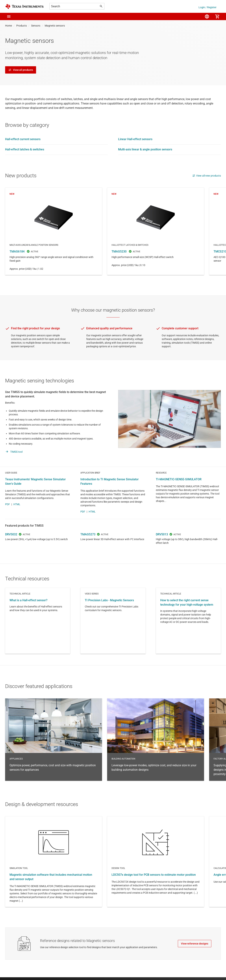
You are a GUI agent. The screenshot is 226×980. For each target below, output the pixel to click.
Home (9, 26)
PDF (8, 516)
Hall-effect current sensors (23, 139)
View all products (21, 70)
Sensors (36, 26)
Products (22, 26)
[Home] (24, 6)
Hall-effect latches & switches (25, 149)
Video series (113, 633)
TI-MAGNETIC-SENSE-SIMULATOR (179, 491)
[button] (9, 16)
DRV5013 (162, 546)
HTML (17, 516)
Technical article (38, 633)
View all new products (206, 176)
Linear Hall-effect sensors (135, 139)
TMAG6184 (54, 231)
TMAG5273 (88, 546)
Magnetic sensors (55, 26)
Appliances (54, 751)
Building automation (156, 751)
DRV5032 (11, 546)
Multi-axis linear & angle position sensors (145, 149)
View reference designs (195, 955)
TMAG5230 (156, 231)
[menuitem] (207, 16)
